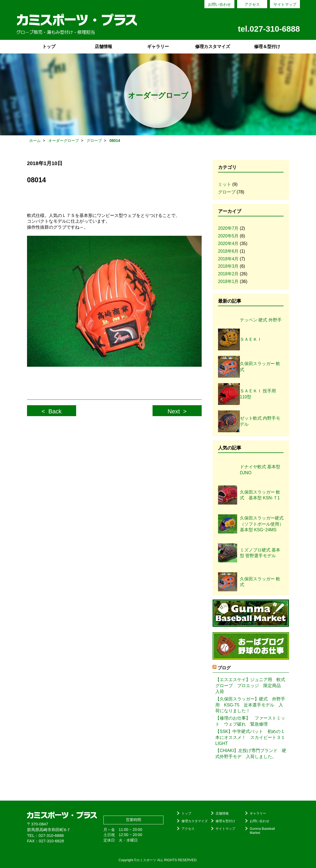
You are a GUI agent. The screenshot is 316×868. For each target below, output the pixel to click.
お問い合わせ (219, 4)
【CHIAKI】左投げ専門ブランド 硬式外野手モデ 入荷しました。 (251, 754)
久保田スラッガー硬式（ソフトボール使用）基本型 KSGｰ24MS (262, 524)
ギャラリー (158, 47)
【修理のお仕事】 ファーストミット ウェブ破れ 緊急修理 (250, 721)
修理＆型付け (267, 47)
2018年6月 (228, 251)
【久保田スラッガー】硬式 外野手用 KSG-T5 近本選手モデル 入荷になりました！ (250, 705)
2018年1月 (228, 281)
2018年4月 (228, 259)
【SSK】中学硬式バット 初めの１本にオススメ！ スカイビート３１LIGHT (250, 737)
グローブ (227, 192)
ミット (225, 184)
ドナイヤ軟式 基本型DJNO (260, 470)
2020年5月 (228, 236)
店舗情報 (103, 47)
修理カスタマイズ (213, 47)
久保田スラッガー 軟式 (260, 582)
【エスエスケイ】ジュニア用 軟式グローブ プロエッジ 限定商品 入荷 (250, 686)
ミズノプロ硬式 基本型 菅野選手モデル (260, 553)
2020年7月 (228, 228)
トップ (49, 47)
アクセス (252, 4)
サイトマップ (285, 4)
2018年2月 (228, 274)
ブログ (224, 668)
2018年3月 (228, 266)
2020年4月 (228, 244)
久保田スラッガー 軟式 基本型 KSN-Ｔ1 (260, 495)
